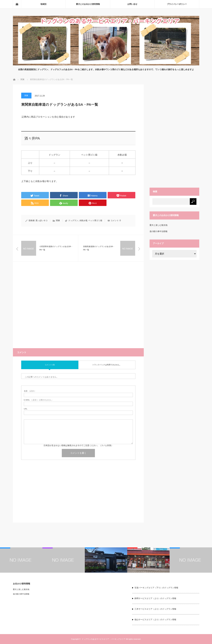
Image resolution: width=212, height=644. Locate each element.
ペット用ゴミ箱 (95, 221)
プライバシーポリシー (177, 4)
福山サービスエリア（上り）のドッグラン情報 (155, 620)
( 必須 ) (29, 391)
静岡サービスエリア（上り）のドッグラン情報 (155, 598)
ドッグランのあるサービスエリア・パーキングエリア (104, 639)
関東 (26, 95)
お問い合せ (132, 4)
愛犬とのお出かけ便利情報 (88, 4)
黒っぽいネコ (42, 221)
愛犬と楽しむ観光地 (159, 225)
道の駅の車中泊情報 (159, 231)
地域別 (43, 4)
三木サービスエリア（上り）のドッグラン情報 (155, 609)
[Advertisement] (78, 309)
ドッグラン (73, 221)
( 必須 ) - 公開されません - (38, 400)
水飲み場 (83, 221)
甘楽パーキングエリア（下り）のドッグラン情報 (156, 588)
